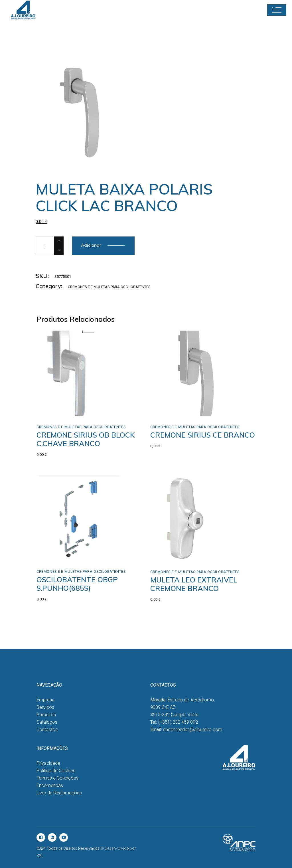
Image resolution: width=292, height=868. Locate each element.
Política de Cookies (56, 771)
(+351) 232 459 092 (178, 722)
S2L (40, 856)
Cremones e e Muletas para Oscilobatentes (109, 287)
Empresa (45, 700)
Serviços (45, 707)
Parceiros (46, 715)
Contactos (47, 730)
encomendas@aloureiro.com (193, 730)
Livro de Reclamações (59, 793)
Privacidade (48, 763)
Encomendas (50, 785)
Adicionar (91, 245)
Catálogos (47, 722)
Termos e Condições (57, 778)
